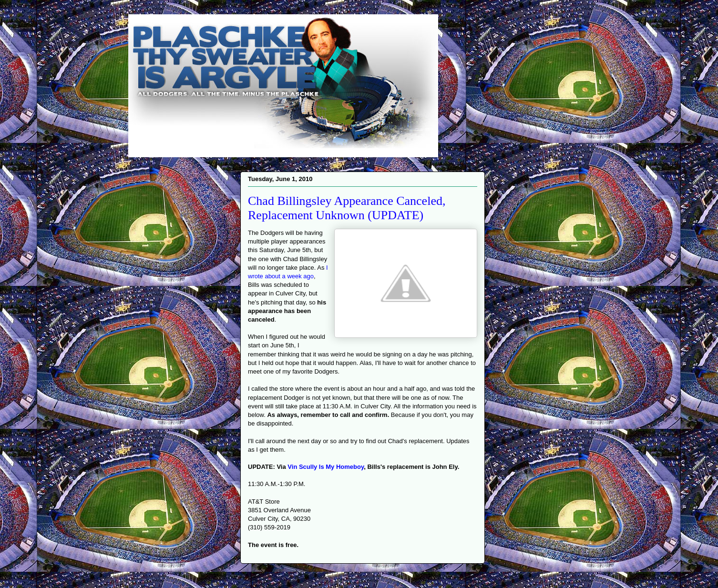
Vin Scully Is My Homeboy (326, 467)
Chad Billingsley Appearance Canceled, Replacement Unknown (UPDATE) (347, 208)
